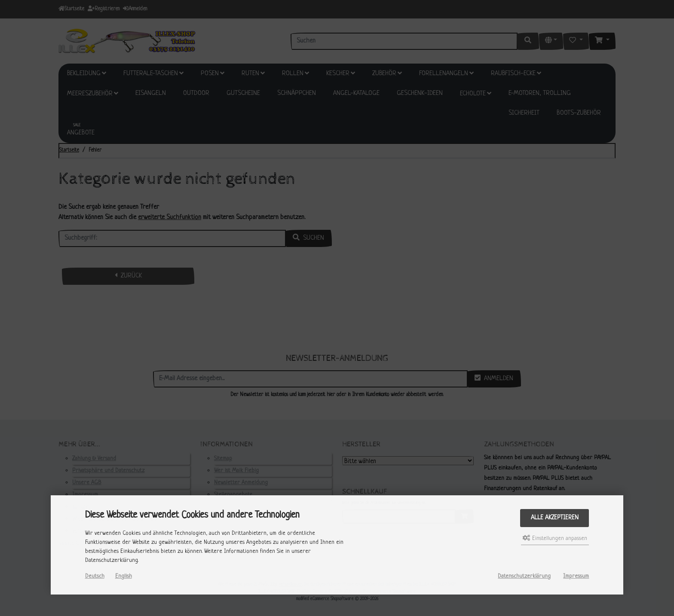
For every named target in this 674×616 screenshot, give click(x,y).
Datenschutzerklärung (524, 576)
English (124, 576)
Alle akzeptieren (555, 518)
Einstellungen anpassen (555, 538)
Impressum (576, 576)
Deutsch (95, 576)
